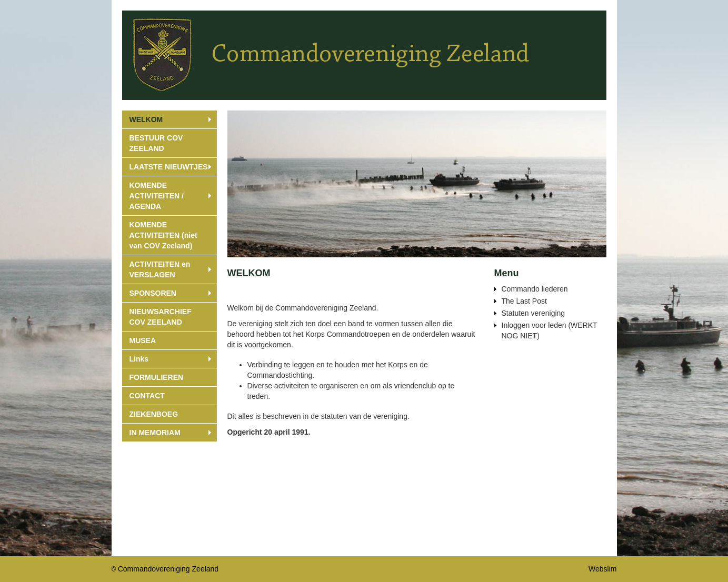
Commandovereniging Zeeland (168, 569)
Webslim (602, 569)
